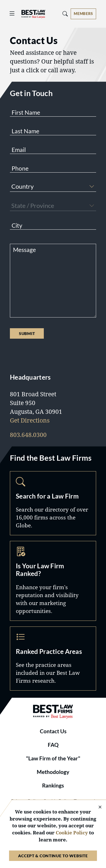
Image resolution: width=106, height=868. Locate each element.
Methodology (53, 772)
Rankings (53, 786)
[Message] (53, 281)
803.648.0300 (28, 435)
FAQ (53, 745)
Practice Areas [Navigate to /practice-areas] (53, 659)
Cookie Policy (72, 833)
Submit (27, 333)
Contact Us (53, 731)
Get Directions (30, 420)
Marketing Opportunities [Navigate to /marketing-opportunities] (53, 581)
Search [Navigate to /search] (53, 503)
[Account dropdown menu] (83, 14)
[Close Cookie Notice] (96, 807)
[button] (92, 186)
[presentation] (53, 355)
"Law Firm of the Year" (53, 758)
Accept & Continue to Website (53, 856)
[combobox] (53, 187)
